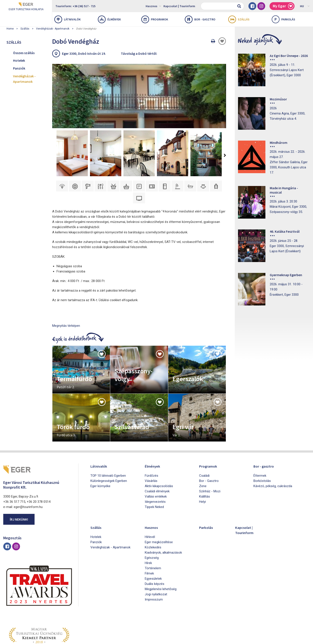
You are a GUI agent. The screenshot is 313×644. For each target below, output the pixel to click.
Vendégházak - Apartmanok (53, 29)
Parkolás (207, 501)
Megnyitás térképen (66, 299)
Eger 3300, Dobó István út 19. (84, 53)
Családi (204, 449)
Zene (203, 460)
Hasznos (153, 6)
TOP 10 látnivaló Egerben (108, 449)
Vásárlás (151, 455)
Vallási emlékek (156, 470)
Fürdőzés (152, 449)
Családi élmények (157, 465)
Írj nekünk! (19, 493)
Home (10, 29)
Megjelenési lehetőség (161, 563)
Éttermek (260, 449)
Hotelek (19, 60)
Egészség (152, 531)
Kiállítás (205, 470)
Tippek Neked (154, 481)
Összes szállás (24, 53)
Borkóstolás (262, 455)
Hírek (148, 537)
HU (305, 6)
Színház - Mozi (210, 465)
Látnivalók (67, 19)
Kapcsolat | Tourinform (179, 6)
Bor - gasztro (200, 19)
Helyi (202, 475)
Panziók (19, 68)
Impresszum (154, 573)
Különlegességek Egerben (109, 455)
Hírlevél (150, 511)
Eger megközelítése (159, 516)
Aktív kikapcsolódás (159, 460)
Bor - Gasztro (209, 455)
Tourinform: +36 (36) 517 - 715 (75, 6)
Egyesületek (153, 552)
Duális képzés (155, 558)
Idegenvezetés (155, 475)
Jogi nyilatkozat (156, 568)
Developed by (289, 639)
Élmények (109, 19)
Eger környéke (100, 460)
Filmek (149, 547)
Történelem (153, 542)
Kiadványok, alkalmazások (163, 526)
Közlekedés (153, 521)
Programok (155, 19)
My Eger (283, 6)
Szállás (239, 19)
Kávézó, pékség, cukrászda (273, 460)
